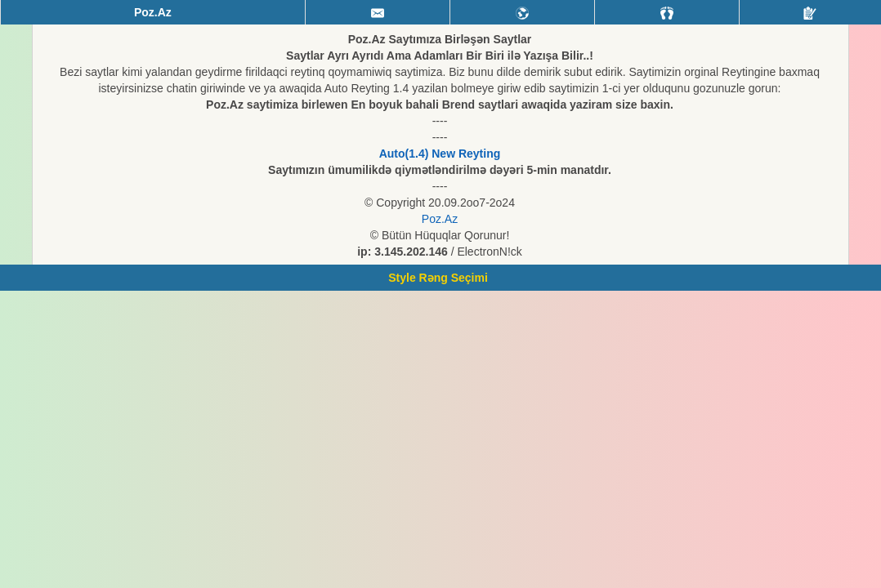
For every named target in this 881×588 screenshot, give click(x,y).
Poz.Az (440, 219)
